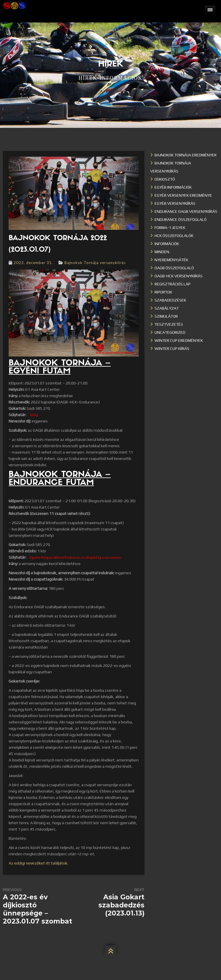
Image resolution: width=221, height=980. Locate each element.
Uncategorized (170, 332)
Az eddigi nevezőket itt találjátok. (38, 863)
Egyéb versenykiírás (175, 203)
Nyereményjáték (171, 260)
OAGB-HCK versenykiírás (179, 276)
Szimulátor (166, 316)
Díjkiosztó (165, 179)
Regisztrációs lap (173, 284)
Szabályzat (167, 308)
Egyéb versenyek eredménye (183, 195)
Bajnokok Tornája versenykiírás (95, 263)
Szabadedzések (170, 300)
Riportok (163, 292)
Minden (162, 252)
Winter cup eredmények (179, 340)
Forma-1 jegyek (170, 228)
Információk (167, 244)
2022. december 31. (33, 263)
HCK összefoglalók (174, 236)
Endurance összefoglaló (181, 219)
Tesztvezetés (169, 324)
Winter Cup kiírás (172, 348)
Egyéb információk (173, 187)
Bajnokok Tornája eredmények (186, 155)
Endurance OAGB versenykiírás (186, 211)
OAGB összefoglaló (174, 268)
